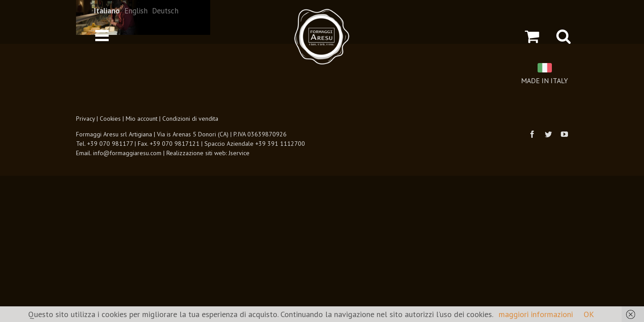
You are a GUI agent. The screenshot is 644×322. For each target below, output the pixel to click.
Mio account (142, 119)
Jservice (239, 153)
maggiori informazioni (536, 314)
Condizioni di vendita (190, 119)
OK (589, 314)
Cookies (110, 119)
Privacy (85, 119)
